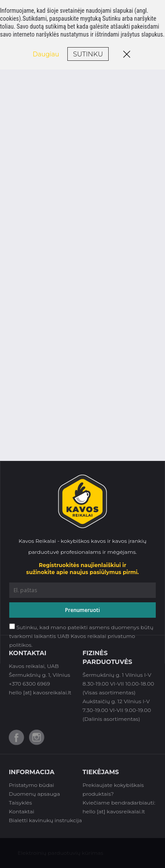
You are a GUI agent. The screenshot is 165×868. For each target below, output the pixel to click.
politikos (20, 645)
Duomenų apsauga (34, 794)
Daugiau (46, 54)
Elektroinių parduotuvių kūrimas (60, 853)
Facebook (16, 737)
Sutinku (88, 54)
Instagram (37, 737)
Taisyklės (20, 803)
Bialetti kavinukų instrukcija (45, 820)
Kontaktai (22, 811)
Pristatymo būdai (31, 785)
